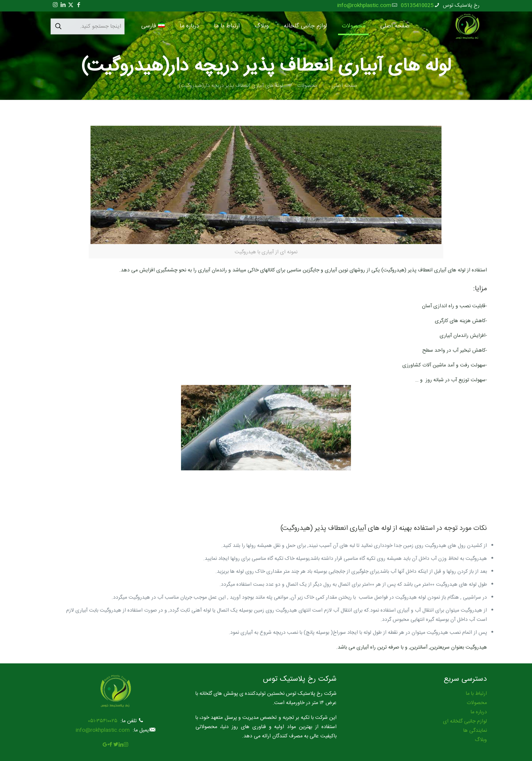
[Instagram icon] (55, 5)
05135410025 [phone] (417, 6)
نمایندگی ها (475, 731)
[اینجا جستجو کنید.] (88, 26)
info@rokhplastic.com (103, 730)
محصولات (307, 86)
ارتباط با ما (476, 694)
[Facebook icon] (79, 5)
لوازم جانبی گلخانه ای (465, 721)
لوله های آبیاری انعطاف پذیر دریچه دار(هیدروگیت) (231, 86)
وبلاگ (481, 740)
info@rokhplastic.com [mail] (364, 6)
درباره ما (479, 712)
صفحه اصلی (344, 86)
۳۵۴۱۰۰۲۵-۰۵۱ (103, 721)
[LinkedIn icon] (63, 5)
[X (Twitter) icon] (71, 5)
